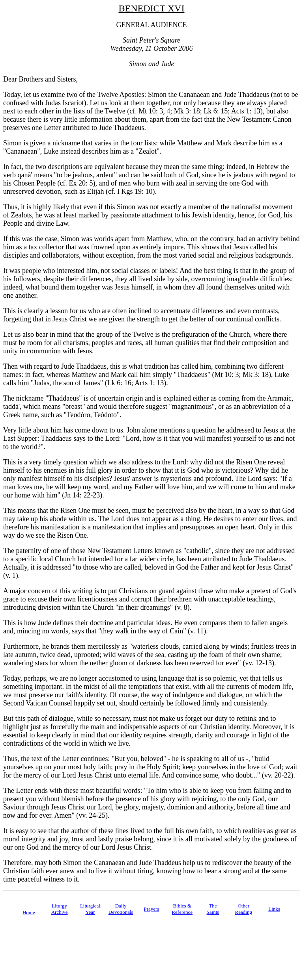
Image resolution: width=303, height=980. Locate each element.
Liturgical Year (90, 909)
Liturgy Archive (60, 909)
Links (274, 909)
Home (29, 912)
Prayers (151, 909)
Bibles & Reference (182, 909)
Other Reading (244, 909)
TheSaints (213, 909)
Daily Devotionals (121, 909)
